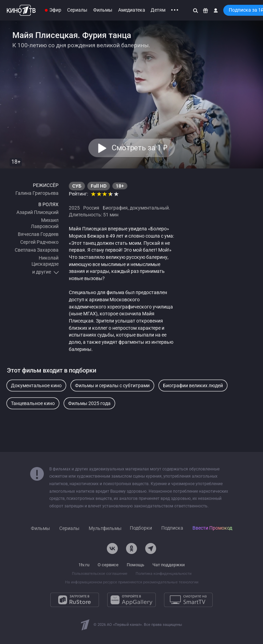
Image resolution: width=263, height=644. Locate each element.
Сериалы (77, 10)
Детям (158, 10)
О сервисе (108, 565)
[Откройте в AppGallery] (131, 600)
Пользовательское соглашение (100, 574)
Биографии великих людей (193, 386)
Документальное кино (36, 386)
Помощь (135, 565)
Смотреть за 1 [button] (139, 148)
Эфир (55, 10)
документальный (149, 208)
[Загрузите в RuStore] (75, 600)
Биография (115, 208)
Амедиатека (132, 10)
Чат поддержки (168, 565)
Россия (91, 208)
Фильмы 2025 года (89, 403)
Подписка (172, 528)
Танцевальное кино (33, 403)
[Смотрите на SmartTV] (188, 600)
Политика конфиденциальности (164, 574)
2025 (74, 208)
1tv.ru (84, 565)
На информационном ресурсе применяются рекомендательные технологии (132, 582)
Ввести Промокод (212, 528)
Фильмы (103, 10)
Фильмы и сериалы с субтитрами (112, 386)
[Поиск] (196, 10)
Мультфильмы (105, 528)
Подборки (141, 528)
